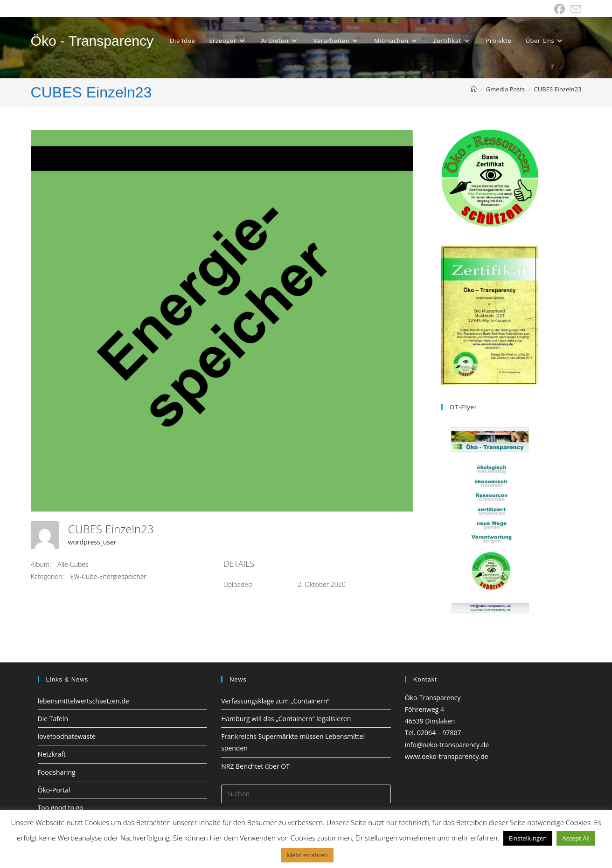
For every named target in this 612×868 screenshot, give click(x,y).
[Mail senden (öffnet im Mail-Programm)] (574, 9)
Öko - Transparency (92, 41)
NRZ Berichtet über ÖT (255, 766)
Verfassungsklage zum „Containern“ (275, 701)
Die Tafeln (53, 719)
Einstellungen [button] (528, 838)
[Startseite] (474, 89)
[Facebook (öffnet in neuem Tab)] (560, 9)
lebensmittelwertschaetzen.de (83, 701)
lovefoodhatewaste (67, 736)
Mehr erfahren (307, 855)
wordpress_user (92, 542)
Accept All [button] (576, 838)
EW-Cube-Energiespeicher (108, 576)
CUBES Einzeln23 (558, 89)
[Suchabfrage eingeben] (306, 794)
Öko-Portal (54, 790)
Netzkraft (52, 754)
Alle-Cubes (73, 564)
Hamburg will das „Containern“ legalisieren (286, 719)
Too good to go (61, 808)
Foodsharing (57, 772)
